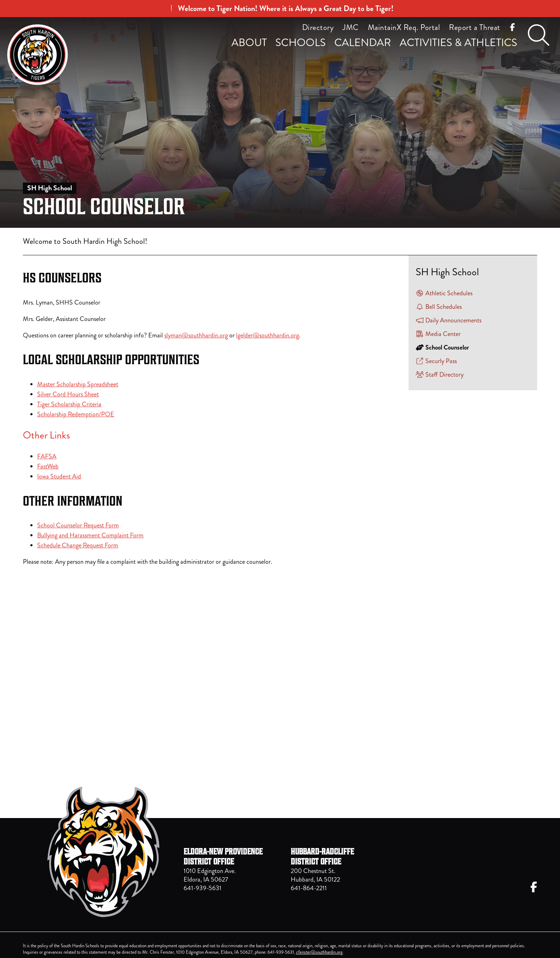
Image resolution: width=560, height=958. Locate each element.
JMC (351, 27)
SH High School (50, 188)
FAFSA (47, 456)
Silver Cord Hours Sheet (68, 394)
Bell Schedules (439, 307)
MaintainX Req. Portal (404, 27)
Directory (318, 27)
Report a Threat (475, 27)
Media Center (438, 334)
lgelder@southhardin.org (267, 335)
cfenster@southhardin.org (319, 952)
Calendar (363, 42)
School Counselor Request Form (78, 525)
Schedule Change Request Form (78, 545)
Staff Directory (440, 375)
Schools (301, 42)
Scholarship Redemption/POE (76, 414)
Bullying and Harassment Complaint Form (90, 535)
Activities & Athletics (458, 42)
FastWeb (48, 466)
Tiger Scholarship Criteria (69, 404)
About (249, 42)
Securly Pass (436, 361)
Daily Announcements (449, 320)
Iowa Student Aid (59, 476)
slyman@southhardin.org (196, 335)
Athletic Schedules (444, 293)
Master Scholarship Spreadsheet (78, 384)
